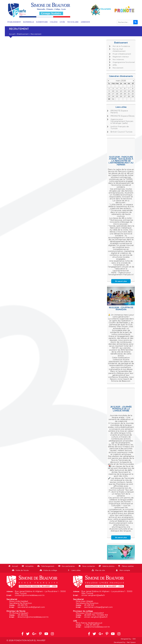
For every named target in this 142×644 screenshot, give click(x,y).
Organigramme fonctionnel (124, 62)
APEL (115, 65)
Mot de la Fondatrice (121, 46)
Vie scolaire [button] (73, 22)
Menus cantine (128, 566)
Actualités (29, 566)
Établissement (23, 34)
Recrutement (118, 68)
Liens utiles (76, 570)
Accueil (12, 34)
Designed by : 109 (128, 639)
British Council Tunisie (121, 132)
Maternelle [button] (28, 22)
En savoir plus (121, 281)
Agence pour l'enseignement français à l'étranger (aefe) (122, 121)
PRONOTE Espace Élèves (123, 116)
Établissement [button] (14, 22)
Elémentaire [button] (42, 22)
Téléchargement (48, 566)
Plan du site (100, 570)
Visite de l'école (22, 570)
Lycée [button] (62, 22)
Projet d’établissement (122, 54)
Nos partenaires (68, 566)
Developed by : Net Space (125, 642)
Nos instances (118, 59)
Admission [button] (85, 22)
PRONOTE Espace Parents (119, 112)
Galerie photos (108, 566)
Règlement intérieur (121, 57)
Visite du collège (50, 570)
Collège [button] (54, 22)
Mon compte (125, 570)
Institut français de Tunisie (120, 128)
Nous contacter (89, 566)
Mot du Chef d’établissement (119, 50)
